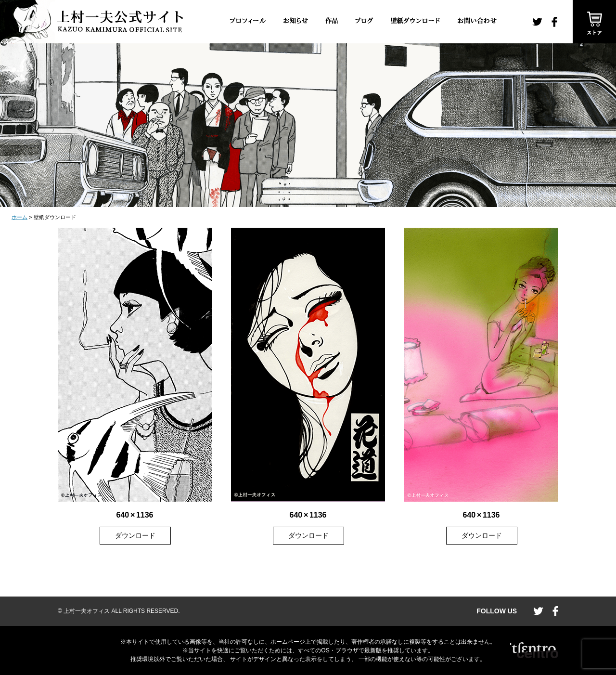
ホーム (19, 217)
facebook (554, 22)
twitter (537, 22)
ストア (594, 22)
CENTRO (534, 650)
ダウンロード (135, 535)
